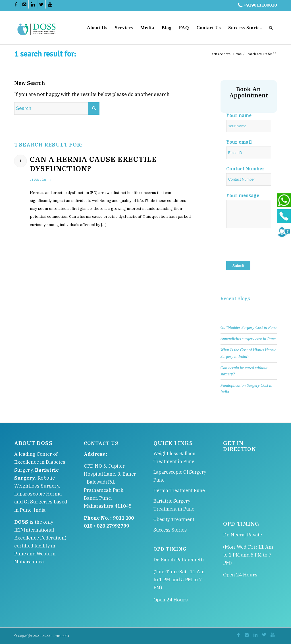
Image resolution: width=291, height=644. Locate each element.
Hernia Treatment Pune (179, 490)
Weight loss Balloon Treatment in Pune (174, 457)
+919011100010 (257, 5)
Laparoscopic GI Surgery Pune (180, 476)
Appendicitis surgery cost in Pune (248, 339)
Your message (243, 195)
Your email (239, 142)
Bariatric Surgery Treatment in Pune (174, 505)
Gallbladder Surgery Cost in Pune (249, 327)
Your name (239, 115)
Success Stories (170, 530)
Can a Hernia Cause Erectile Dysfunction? (93, 164)
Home (237, 54)
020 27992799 (113, 526)
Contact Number (245, 169)
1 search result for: (45, 54)
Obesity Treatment (174, 519)
